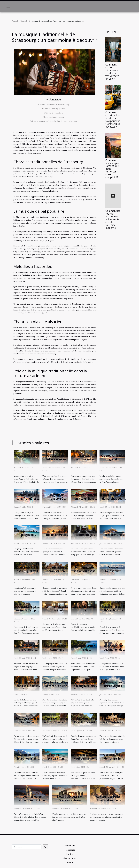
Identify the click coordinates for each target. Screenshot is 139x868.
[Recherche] (27, 847)
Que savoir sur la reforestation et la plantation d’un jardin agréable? (56, 724)
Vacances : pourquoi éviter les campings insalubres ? (84, 461)
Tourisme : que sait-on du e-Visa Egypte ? (84, 571)
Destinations (69, 846)
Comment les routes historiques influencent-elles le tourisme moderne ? (113, 219)
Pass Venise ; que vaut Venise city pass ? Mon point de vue (84, 760)
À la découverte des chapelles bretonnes (113, 758)
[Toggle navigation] (8, 6)
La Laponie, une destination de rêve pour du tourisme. (113, 651)
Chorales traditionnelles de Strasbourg (54, 105)
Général (24, 21)
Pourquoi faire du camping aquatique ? (56, 650)
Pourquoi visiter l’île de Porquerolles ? (84, 650)
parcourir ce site (70, 200)
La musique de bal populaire (54, 109)
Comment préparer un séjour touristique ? (56, 760)
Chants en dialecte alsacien (54, 117)
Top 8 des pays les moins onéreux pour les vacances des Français (56, 537)
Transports (69, 850)
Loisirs (69, 854)
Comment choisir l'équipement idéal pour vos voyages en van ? (113, 72)
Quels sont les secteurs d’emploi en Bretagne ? (27, 610)
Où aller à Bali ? (27, 456)
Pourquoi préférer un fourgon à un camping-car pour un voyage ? (27, 724)
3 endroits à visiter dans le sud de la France (27, 686)
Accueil (15, 21)
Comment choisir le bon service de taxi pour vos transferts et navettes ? (113, 119)
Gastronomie (69, 858)
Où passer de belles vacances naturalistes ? (56, 459)
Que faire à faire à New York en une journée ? (56, 686)
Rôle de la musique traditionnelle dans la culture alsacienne (54, 121)
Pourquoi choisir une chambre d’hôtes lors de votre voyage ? (27, 651)
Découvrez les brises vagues (113, 684)
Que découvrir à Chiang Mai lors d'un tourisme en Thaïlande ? (84, 688)
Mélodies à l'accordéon (54, 113)
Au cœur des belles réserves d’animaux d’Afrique (108, 800)
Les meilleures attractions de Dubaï (32, 798)
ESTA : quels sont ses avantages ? (113, 720)
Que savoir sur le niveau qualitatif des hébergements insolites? (27, 573)
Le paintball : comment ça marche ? (84, 535)
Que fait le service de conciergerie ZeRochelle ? (88, 612)
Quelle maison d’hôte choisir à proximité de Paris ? (113, 612)
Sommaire (55, 100)
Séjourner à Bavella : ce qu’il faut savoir (84, 722)
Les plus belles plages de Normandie (27, 535)
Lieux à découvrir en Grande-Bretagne (70, 798)
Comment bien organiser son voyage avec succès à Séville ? (56, 573)
